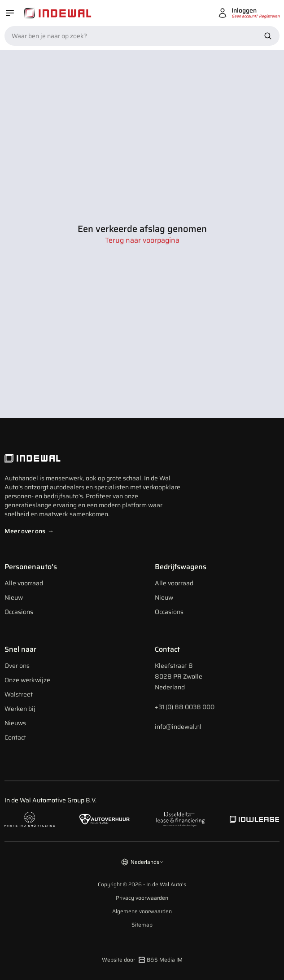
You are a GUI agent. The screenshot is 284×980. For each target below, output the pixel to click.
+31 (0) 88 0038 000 (185, 707)
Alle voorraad (24, 583)
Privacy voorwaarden (142, 898)
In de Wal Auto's (166, 884)
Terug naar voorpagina (142, 240)
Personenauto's (31, 567)
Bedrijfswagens (181, 567)
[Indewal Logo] (94, 458)
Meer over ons (29, 531)
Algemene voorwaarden (142, 911)
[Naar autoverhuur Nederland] (105, 819)
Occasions (19, 612)
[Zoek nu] (268, 36)
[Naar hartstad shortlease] (30, 819)
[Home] (58, 13)
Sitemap (142, 925)
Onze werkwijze (27, 680)
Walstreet (19, 694)
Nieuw (14, 597)
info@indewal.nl (178, 727)
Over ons (17, 666)
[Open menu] (10, 13)
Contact (15, 737)
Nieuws (15, 723)
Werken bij (20, 709)
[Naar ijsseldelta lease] (179, 819)
